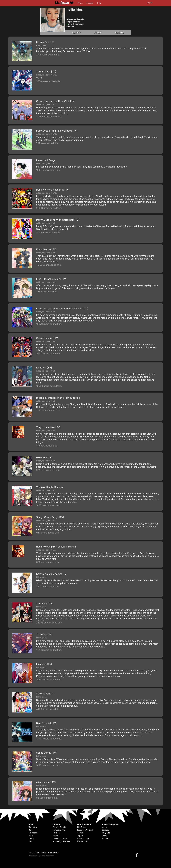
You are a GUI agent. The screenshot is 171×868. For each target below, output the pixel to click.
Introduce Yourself (85, 830)
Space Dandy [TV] (46, 753)
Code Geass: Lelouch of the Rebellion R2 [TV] (62, 309)
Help (99, 3)
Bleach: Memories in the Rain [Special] (58, 398)
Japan (80, 836)
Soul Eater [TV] (45, 604)
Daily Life (106, 833)
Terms (31, 838)
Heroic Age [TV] (45, 42)
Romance (106, 838)
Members (90, 3)
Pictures (119, 32)
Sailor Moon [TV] (46, 694)
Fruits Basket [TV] (46, 249)
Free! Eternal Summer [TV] (51, 279)
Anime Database (60, 838)
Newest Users (59, 830)
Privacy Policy (53, 852)
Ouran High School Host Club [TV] (56, 101)
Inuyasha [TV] (44, 664)
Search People (59, 827)
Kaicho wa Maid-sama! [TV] (52, 574)
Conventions (83, 841)
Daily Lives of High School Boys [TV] (57, 131)
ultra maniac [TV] (46, 782)
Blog (31, 830)
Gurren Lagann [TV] (47, 338)
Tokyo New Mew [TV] (48, 427)
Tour (31, 841)
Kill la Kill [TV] (44, 368)
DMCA (44, 852)
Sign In (150, 3)
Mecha (104, 836)
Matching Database (61, 841)
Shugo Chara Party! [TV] (50, 517)
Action (104, 827)
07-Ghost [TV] (44, 458)
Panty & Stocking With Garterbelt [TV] (58, 220)
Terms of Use (34, 852)
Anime (80, 833)
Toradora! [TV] (44, 634)
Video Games (83, 838)
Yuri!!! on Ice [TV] (46, 72)
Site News (82, 827)
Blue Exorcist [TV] (46, 723)
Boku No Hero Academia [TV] (53, 190)
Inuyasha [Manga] (46, 160)
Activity (76, 32)
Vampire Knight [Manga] (50, 487)
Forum (80, 3)
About (98, 32)
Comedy (105, 830)
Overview (33, 827)
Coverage (33, 833)
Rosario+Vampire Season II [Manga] (56, 547)
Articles (56, 833)
